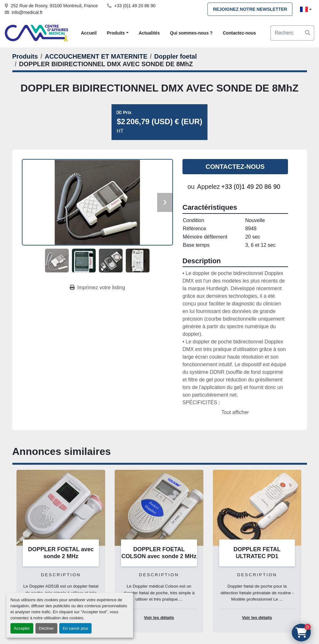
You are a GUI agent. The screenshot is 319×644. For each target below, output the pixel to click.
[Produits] (25, 56)
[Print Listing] (97, 288)
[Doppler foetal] (175, 56)
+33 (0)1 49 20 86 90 (135, 6)
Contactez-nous (239, 33)
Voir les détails (159, 618)
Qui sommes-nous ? (191, 33)
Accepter (22, 628)
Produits (116, 33)
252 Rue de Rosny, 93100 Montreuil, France (54, 6)
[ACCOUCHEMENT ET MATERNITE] (96, 56)
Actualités (149, 33)
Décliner (46, 628)
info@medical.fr (27, 12)
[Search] (292, 33)
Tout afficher (235, 412)
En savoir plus (75, 628)
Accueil (89, 33)
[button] (118, 33)
